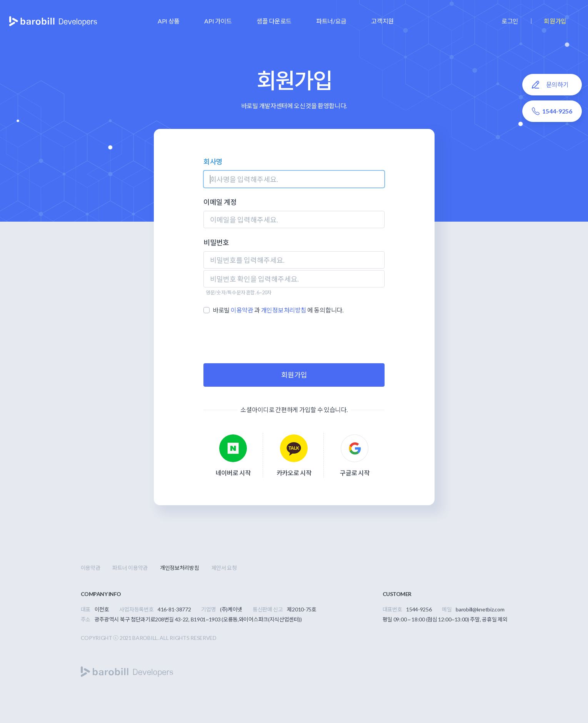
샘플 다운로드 (274, 21)
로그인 (510, 21)
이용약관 (91, 568)
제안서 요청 (224, 568)
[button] (169, 21)
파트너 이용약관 (130, 568)
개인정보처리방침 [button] (284, 310)
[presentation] (294, 339)
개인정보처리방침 (180, 568)
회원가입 (555, 21)
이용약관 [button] (242, 310)
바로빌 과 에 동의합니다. (278, 310)
